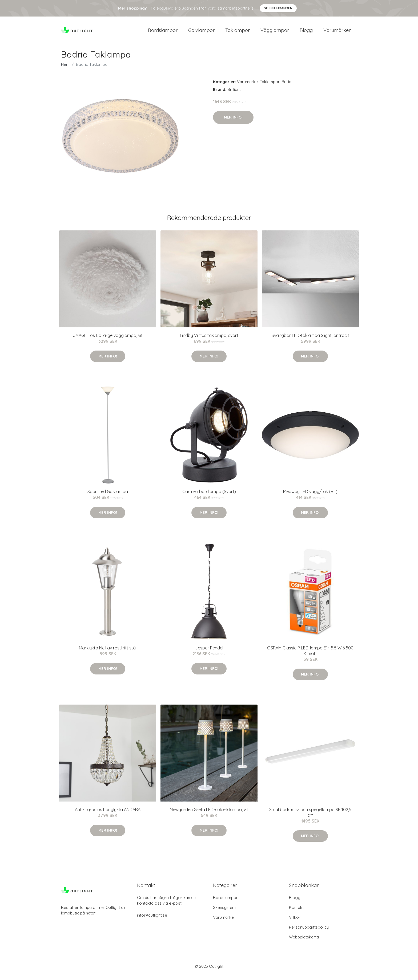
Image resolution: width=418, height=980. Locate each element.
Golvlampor (201, 32)
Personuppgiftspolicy (309, 932)
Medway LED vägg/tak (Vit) (310, 496)
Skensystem (224, 912)
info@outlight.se (152, 920)
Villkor (295, 922)
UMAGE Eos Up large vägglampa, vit (108, 340)
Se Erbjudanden (278, 8)
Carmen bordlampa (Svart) (209, 496)
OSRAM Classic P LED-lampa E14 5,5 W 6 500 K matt (310, 655)
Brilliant (288, 86)
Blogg (306, 32)
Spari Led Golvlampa (108, 496)
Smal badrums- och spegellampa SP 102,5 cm (310, 817)
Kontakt (296, 912)
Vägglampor (275, 32)
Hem (65, 69)
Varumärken (337, 32)
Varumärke (247, 86)
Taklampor (238, 32)
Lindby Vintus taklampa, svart (209, 340)
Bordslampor (163, 32)
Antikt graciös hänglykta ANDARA (108, 814)
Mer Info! (233, 122)
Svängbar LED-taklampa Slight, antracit (310, 340)
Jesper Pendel (209, 652)
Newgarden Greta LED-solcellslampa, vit (209, 814)
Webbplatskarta (304, 942)
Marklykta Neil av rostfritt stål (108, 652)
